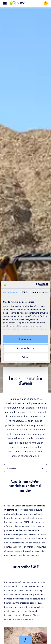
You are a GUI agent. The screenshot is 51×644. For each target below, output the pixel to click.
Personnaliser (26, 348)
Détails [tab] (25, 292)
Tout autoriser (26, 339)
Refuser (26, 357)
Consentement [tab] (10, 292)
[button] (17, 3)
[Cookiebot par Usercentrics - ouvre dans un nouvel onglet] (36, 285)
